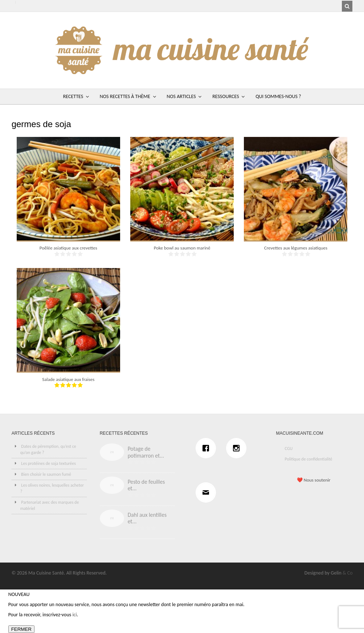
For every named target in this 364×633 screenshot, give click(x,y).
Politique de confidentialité (309, 459)
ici (74, 615)
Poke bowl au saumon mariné (182, 248)
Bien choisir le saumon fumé (46, 474)
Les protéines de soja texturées (48, 463)
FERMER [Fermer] (21, 629)
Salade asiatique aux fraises (68, 379)
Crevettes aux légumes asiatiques (296, 248)
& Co (348, 573)
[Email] (208, 492)
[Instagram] (238, 448)
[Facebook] (208, 448)
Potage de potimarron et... (146, 452)
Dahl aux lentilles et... (147, 518)
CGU (289, 449)
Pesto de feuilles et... (146, 485)
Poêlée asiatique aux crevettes (68, 248)
